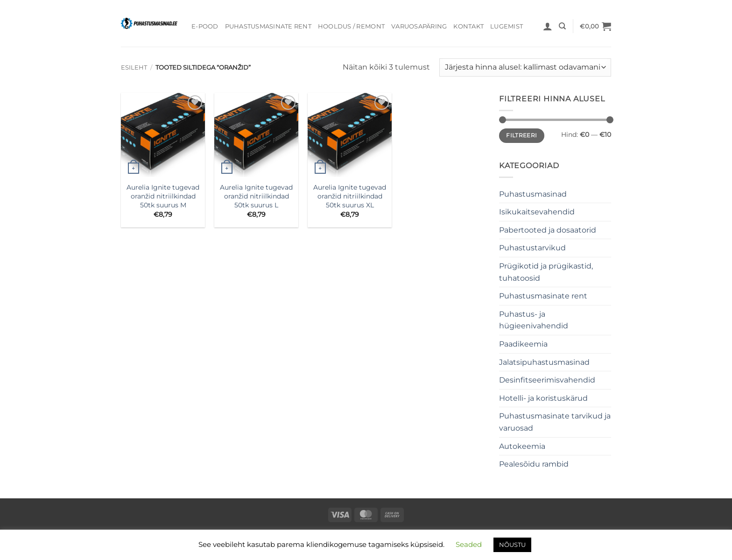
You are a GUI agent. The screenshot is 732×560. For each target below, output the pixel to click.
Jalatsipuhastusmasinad (544, 362)
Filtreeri (521, 135)
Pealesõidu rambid (534, 464)
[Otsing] (562, 26)
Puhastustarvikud (532, 248)
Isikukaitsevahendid (537, 212)
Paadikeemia (523, 344)
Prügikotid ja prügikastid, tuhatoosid (546, 272)
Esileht (134, 67)
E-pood (205, 26)
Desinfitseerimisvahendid (547, 380)
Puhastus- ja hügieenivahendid (534, 320)
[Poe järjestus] (525, 67)
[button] (548, 26)
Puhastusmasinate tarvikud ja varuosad (555, 422)
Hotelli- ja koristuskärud (543, 398)
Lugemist (507, 26)
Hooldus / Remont (351, 26)
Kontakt (468, 26)
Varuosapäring (419, 26)
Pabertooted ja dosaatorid (548, 230)
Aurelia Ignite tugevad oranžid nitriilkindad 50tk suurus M (163, 196)
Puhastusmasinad (533, 194)
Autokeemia (522, 446)
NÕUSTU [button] (512, 545)
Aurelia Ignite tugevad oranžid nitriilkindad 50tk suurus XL (350, 196)
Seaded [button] (469, 544)
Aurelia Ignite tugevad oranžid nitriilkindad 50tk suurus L (256, 196)
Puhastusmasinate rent (268, 26)
